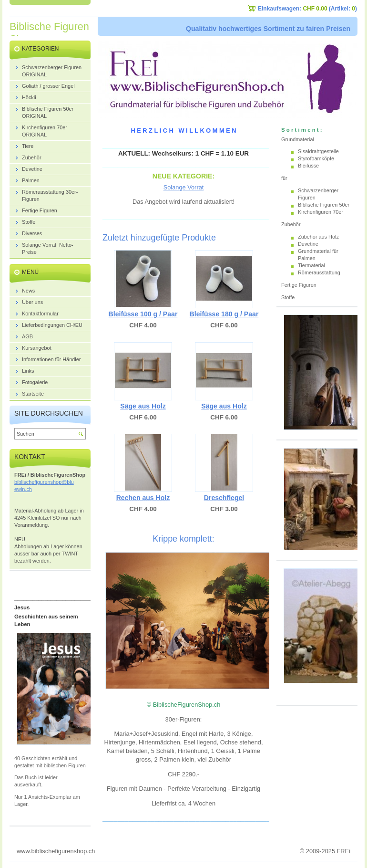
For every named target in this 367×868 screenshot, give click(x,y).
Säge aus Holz (143, 406)
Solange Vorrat (184, 187)
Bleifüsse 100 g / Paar (143, 314)
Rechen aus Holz (143, 498)
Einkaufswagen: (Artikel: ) (307, 9)
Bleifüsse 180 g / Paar (224, 314)
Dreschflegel (224, 498)
